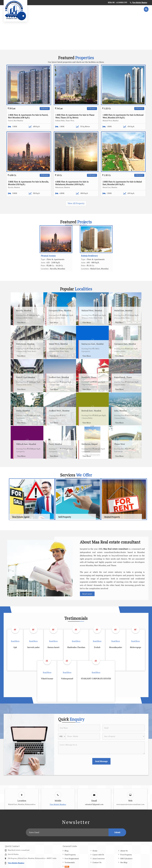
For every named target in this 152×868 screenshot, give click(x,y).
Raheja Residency (89, 256)
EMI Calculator (126, 858)
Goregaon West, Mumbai (60, 310)
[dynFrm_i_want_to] (124, 736)
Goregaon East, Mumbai (125, 344)
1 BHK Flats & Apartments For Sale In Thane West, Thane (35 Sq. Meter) (75, 116)
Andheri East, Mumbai (59, 377)
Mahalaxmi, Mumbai (25, 344)
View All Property (76, 203)
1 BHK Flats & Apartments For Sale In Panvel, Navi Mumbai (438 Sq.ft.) (28, 116)
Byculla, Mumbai (24, 310)
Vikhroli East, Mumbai (26, 444)
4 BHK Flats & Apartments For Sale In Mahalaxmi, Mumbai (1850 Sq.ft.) (72, 183)
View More (21, 322)
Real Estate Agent (21, 517)
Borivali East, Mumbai (91, 411)
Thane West (120, 444)
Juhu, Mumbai (120, 411)
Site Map (124, 862)
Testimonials (70, 862)
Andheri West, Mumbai (59, 411)
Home (95, 851)
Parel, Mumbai (55, 444)
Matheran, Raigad (89, 444)
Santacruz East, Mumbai (92, 344)
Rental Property (112, 517)
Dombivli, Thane (89, 377)
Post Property (126, 855)
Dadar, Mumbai (23, 411)
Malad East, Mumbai (123, 310)
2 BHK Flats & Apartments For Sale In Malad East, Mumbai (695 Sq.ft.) (122, 183)
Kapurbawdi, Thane (123, 377)
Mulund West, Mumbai (92, 310)
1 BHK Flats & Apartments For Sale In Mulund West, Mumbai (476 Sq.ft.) (123, 116)
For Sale (45, 108)
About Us (124, 851)
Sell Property (65, 517)
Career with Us (98, 855)
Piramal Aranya (48, 256)
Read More (15, 641)
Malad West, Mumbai (58, 344)
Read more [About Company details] (87, 594)
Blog (67, 851)
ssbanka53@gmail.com (94, 804)
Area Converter (99, 858)
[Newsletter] (67, 832)
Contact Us (97, 862)
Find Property (70, 855)
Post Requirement (72, 858)
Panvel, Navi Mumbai (26, 377)
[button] (140, 3)
